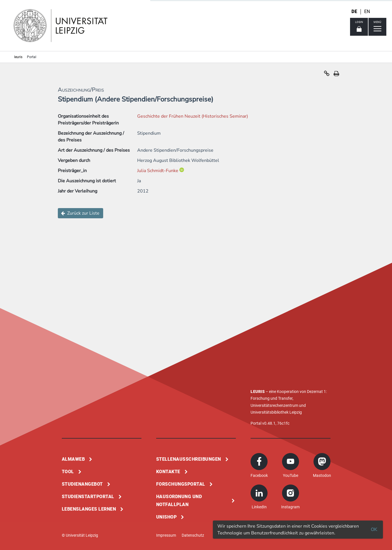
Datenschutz (193, 535)
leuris (18, 57)
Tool (68, 472)
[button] (327, 75)
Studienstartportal (88, 497)
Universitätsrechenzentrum (274, 405)
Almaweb (73, 459)
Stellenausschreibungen (189, 459)
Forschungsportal (181, 484)
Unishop (167, 517)
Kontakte (168, 472)
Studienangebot (82, 484)
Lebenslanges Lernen (89, 509)
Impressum (166, 535)
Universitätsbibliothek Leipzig (276, 412)
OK (374, 530)
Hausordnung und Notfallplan (179, 501)
